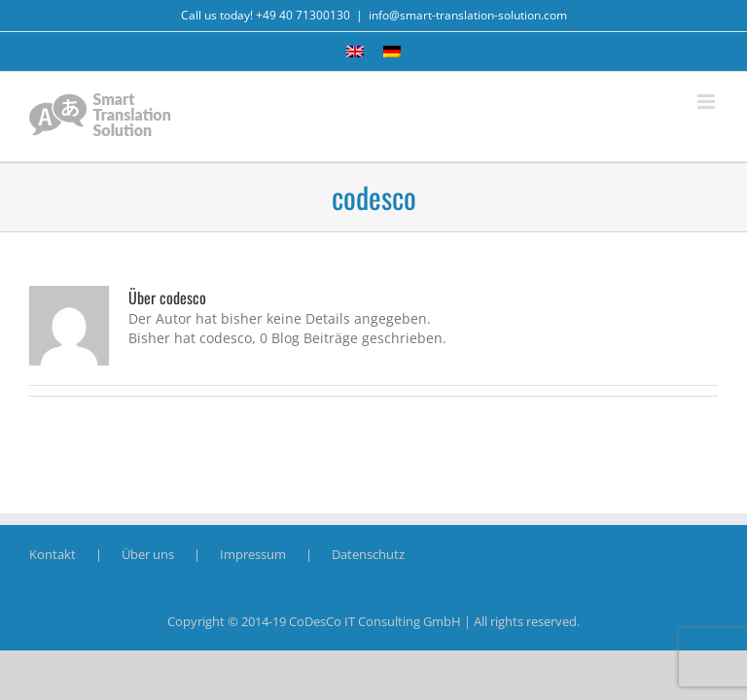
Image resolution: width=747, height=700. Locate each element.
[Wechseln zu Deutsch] (392, 52)
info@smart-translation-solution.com (468, 15)
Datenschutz (368, 554)
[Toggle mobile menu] (708, 102)
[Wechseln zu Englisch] (355, 52)
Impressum (253, 554)
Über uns (148, 554)
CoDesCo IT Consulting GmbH (375, 621)
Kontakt (53, 554)
